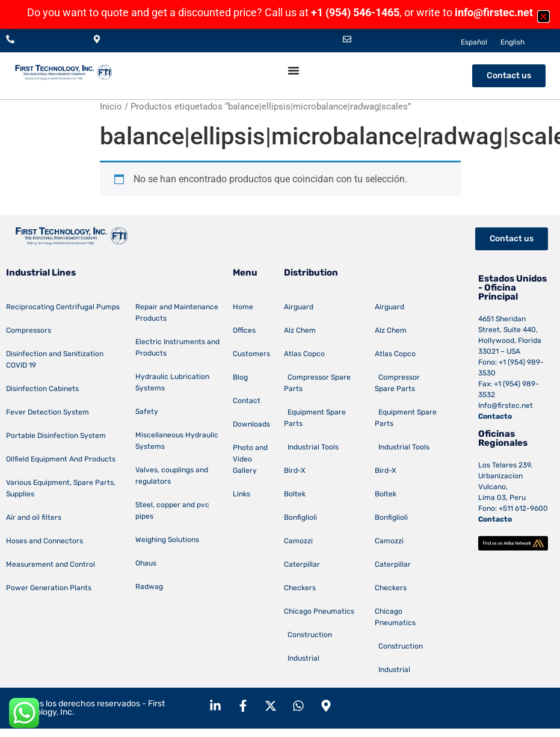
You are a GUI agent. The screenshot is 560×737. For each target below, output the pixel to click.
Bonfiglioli (300, 517)
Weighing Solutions (167, 540)
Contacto (495, 416)
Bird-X (295, 470)
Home (243, 307)
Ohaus (146, 563)
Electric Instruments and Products (177, 347)
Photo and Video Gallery (250, 459)
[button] (543, 17)
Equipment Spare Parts (315, 418)
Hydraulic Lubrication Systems (172, 382)
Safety (147, 412)
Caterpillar (302, 564)
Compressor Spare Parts (317, 383)
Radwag (149, 587)
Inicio (111, 106)
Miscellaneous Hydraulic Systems (177, 441)
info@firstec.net (494, 12)
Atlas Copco (304, 354)
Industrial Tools (311, 447)
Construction (308, 635)
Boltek (295, 494)
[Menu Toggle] (294, 70)
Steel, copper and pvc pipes (172, 510)
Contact (247, 401)
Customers (251, 354)
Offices (244, 330)
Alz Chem (300, 330)
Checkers (300, 588)
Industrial (302, 658)
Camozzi (298, 541)
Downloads (251, 424)
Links (242, 494)
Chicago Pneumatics (319, 611)
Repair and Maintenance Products (177, 313)
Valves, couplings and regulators (172, 476)
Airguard (299, 307)
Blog (240, 377)
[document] (280, 14)
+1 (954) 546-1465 (355, 12)
